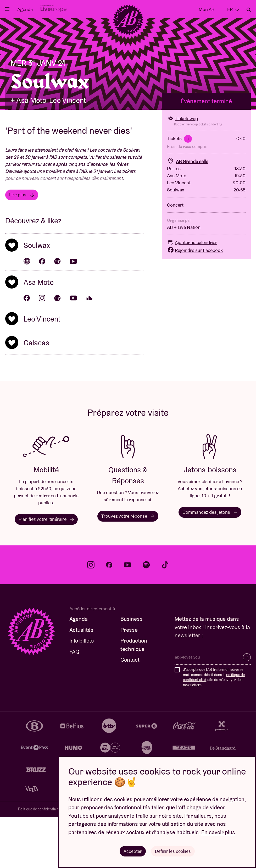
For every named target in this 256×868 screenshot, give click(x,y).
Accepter (132, 851)
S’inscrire (247, 708)
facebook (109, 616)
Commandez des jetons (210, 563)
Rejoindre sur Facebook (195, 301)
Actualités (81, 681)
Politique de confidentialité (39, 860)
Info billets (82, 691)
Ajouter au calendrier (192, 293)
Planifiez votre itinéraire (46, 570)
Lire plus (22, 245)
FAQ (74, 702)
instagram (91, 616)
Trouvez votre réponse (128, 567)
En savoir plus (218, 832)
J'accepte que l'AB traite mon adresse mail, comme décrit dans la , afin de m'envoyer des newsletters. (214, 728)
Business (132, 670)
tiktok (165, 616)
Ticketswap (182, 169)
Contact (130, 711)
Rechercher (249, 10)
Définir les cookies (173, 851)
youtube (127, 616)
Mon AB (207, 9)
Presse (129, 681)
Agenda (25, 9)
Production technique (134, 696)
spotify (146, 616)
